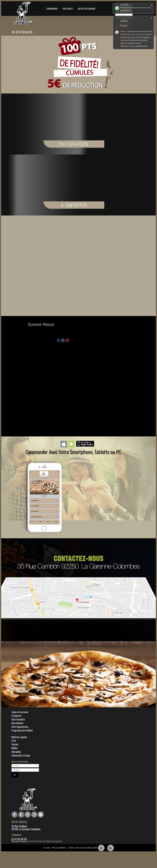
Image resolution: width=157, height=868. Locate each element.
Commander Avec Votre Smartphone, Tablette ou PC (73, 452)
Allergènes (16, 752)
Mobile (14, 748)
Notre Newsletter (20, 762)
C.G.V (14, 741)
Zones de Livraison (20, 712)
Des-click (93, 848)
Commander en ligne (21, 755)
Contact (15, 744)
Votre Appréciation (20, 727)
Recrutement (17, 723)
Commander (52, 9)
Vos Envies (68, 9)
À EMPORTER (120, 205)
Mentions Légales (19, 737)
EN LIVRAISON (120, 144)
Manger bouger (19, 841)
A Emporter (17, 716)
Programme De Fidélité (22, 730)
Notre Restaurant (87, 9)
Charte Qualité (18, 719)
